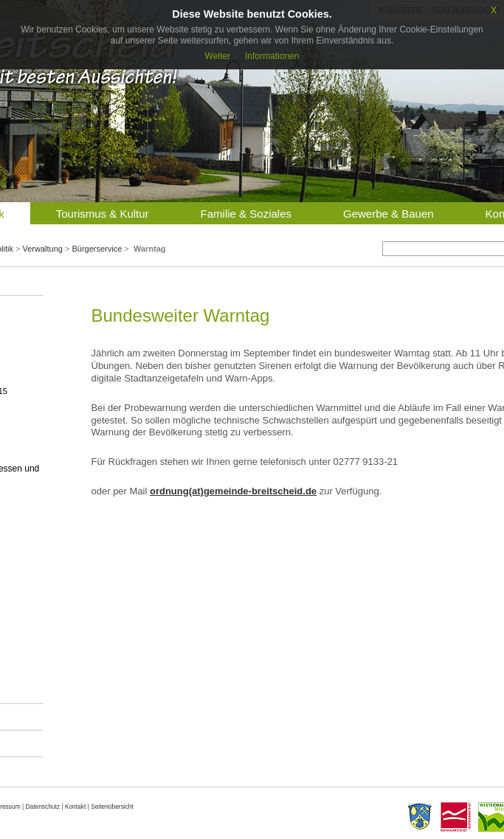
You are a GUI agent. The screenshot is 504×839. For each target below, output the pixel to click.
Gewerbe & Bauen (389, 214)
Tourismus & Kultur (103, 214)
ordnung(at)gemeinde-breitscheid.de (233, 491)
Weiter (218, 56)
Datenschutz (42, 807)
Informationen (272, 56)
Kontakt (75, 807)
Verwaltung (42, 249)
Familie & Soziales (246, 214)
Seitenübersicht (112, 807)
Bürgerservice (97, 249)
